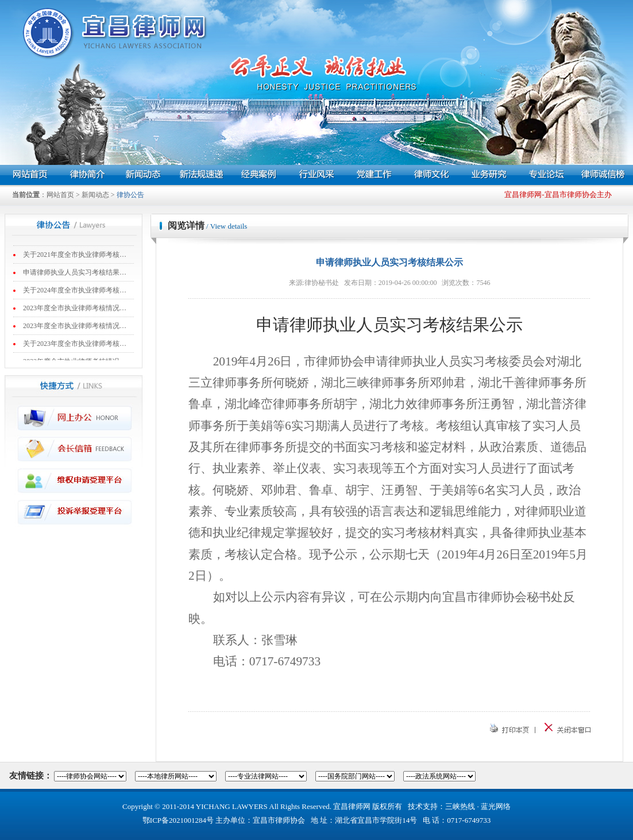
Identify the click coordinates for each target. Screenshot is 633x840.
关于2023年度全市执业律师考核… (75, 347)
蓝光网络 (496, 806)
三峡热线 (460, 806)
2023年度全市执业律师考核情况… (75, 311)
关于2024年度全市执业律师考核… (75, 294)
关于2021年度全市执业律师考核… (75, 258)
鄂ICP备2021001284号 (178, 820)
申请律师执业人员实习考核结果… (75, 276)
